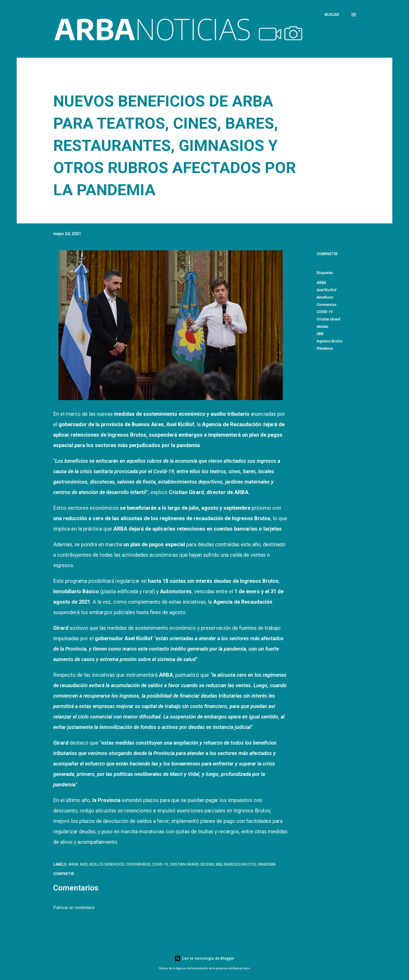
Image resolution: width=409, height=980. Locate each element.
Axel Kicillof (326, 290)
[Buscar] (332, 15)
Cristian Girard (328, 319)
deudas (323, 326)
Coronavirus (327, 305)
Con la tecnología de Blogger (204, 958)
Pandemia (325, 348)
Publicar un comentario (74, 908)
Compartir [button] (327, 254)
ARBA (321, 283)
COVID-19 (325, 312)
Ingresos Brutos (330, 341)
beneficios (325, 297)
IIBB (320, 334)
